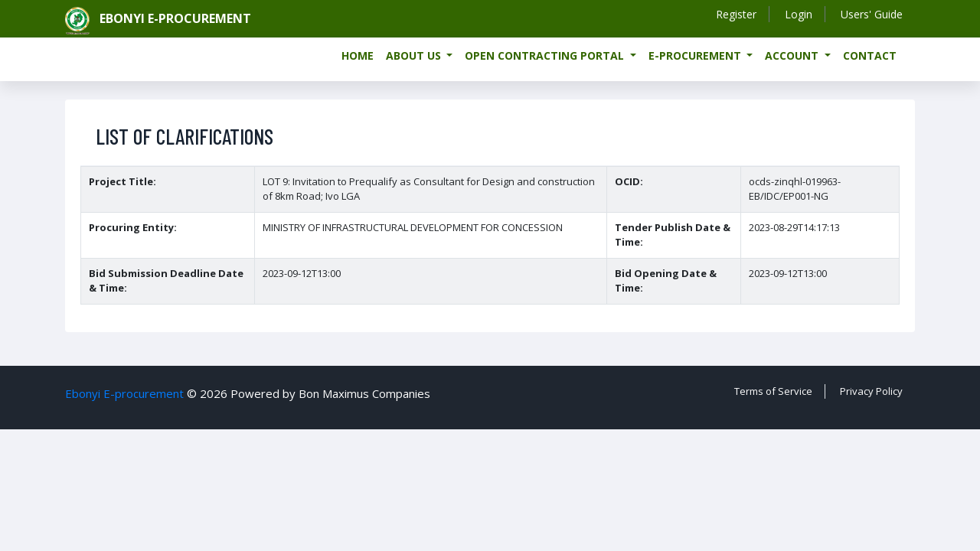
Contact (870, 55)
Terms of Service (773, 391)
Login (799, 14)
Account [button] (793, 55)
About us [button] (415, 55)
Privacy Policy (871, 391)
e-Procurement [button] (696, 55)
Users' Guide (872, 14)
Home (358, 55)
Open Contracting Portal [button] (546, 55)
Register (736, 14)
